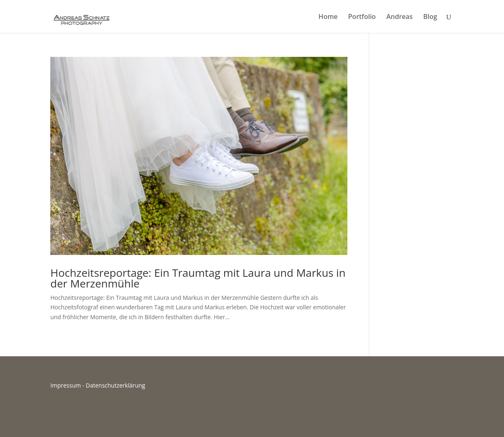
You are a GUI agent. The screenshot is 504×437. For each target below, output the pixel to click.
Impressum (66, 385)
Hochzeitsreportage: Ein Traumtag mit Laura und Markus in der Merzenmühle (198, 278)
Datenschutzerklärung (115, 385)
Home (328, 17)
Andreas (400, 17)
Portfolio (362, 17)
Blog (430, 17)
